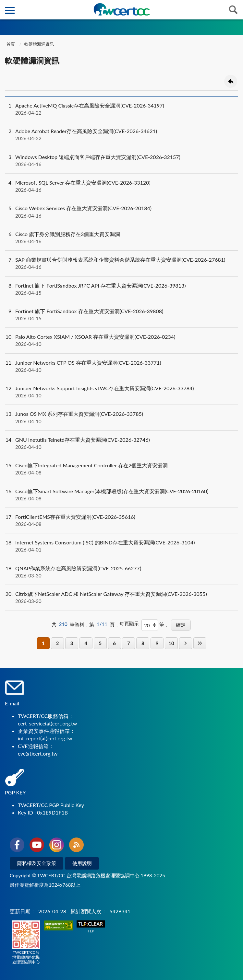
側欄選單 (10, 10)
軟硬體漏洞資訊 (39, 44)
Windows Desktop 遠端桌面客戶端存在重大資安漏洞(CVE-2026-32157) (121, 161)
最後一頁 (200, 643)
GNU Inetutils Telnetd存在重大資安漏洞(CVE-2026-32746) (121, 443)
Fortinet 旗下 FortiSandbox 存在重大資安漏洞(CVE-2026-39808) (121, 315)
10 (171, 643)
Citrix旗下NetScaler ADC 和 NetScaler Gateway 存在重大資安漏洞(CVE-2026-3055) (121, 598)
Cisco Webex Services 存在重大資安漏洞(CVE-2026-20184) (121, 212)
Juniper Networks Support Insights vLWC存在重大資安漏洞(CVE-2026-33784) (121, 392)
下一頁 (186, 643)
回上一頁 (231, 81)
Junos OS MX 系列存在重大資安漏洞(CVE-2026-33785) (121, 417)
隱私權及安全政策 (37, 863)
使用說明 (82, 863)
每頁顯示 (129, 623)
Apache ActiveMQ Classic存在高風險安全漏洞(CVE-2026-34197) (121, 109)
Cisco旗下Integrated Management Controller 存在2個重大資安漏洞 (121, 469)
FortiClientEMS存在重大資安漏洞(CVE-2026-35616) (121, 520)
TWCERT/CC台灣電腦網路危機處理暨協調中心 (26, 942)
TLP (91, 927)
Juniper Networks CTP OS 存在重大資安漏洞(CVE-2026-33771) (121, 366)
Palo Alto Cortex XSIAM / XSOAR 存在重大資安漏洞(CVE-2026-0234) (121, 340)
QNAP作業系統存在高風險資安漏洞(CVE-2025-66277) (121, 572)
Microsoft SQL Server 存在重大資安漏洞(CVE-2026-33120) (121, 186)
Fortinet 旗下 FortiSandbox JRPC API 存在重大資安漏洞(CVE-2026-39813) (121, 289)
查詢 (233, 10)
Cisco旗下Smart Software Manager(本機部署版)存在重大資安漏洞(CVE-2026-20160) (121, 495)
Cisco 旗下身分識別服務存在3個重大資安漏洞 (121, 238)
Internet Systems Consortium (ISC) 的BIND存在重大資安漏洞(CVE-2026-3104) (121, 546)
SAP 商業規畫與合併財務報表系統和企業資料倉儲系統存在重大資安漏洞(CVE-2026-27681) (121, 263)
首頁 (11, 44)
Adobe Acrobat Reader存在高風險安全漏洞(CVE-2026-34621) (121, 135)
